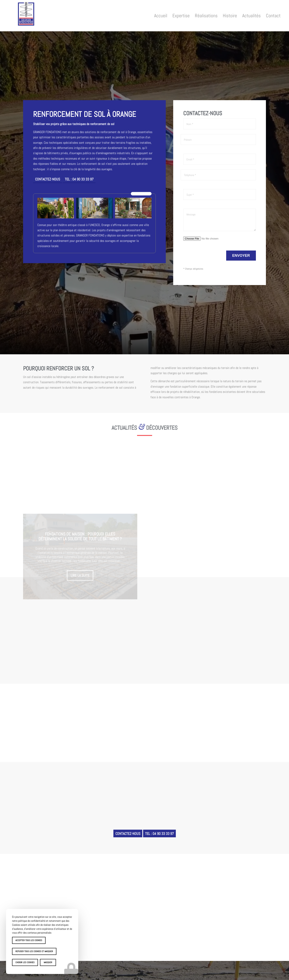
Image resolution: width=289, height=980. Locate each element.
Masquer (48, 962)
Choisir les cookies (25, 962)
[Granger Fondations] (26, 17)
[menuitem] (161, 16)
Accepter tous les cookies (29, 940)
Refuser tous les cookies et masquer (34, 951)
